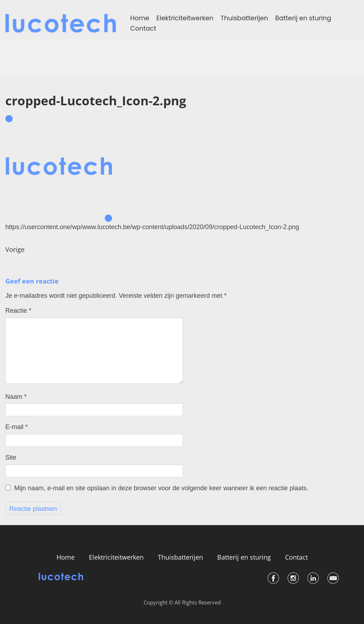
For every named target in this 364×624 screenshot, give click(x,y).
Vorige (15, 250)
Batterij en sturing (303, 18)
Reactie (18, 311)
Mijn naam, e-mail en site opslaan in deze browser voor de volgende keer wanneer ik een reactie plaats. (161, 488)
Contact (143, 28)
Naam (16, 397)
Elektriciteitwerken (185, 18)
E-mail (17, 427)
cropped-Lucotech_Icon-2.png (96, 101)
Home (140, 18)
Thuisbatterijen (244, 18)
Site (11, 458)
